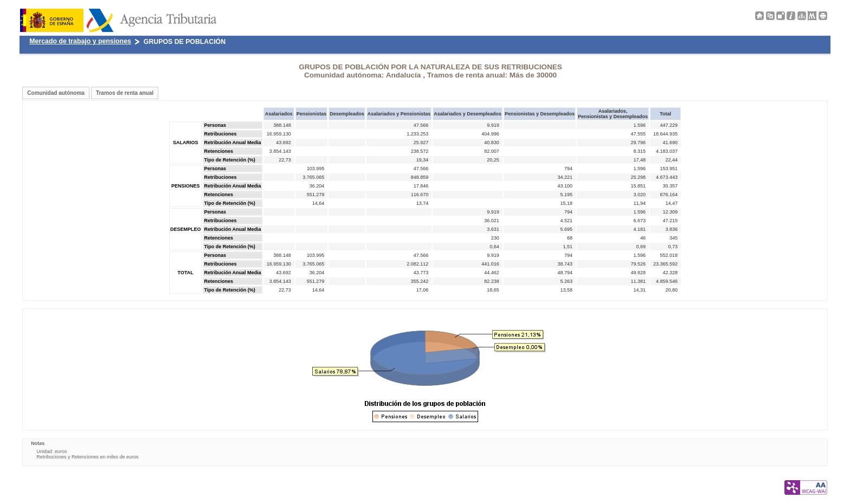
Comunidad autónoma (56, 93)
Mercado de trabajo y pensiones (80, 41)
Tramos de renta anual (125, 93)
